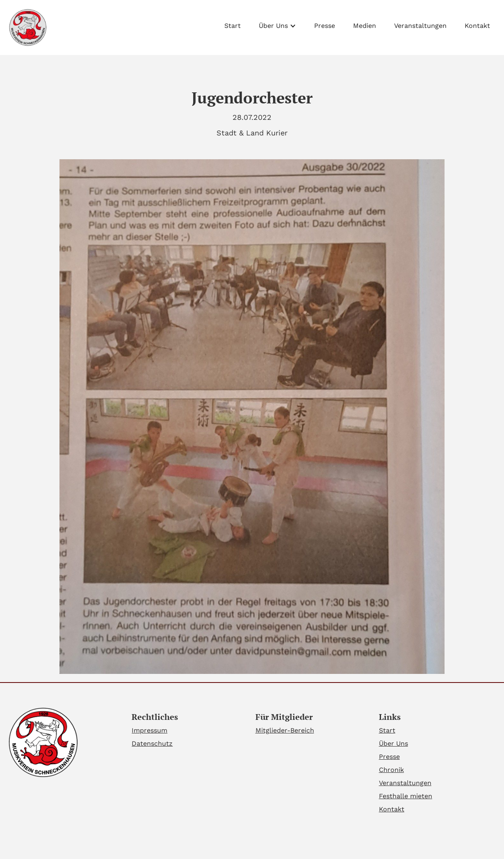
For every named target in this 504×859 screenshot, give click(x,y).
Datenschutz (152, 743)
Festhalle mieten (406, 796)
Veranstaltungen (420, 26)
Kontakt (477, 26)
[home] (27, 27)
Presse (325, 26)
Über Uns (393, 743)
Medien (365, 26)
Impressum (149, 730)
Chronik (391, 770)
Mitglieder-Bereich (285, 730)
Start (233, 26)
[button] (277, 24)
